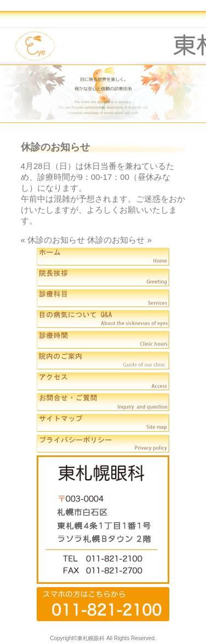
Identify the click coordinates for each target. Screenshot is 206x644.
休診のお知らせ (56, 240)
